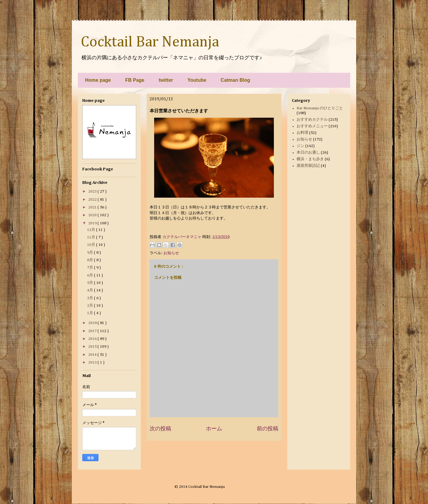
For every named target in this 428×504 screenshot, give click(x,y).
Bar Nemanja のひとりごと (320, 108)
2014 (93, 355)
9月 (91, 253)
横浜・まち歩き (310, 159)
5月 (91, 283)
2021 (93, 207)
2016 (93, 339)
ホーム (214, 429)
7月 (91, 268)
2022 (93, 200)
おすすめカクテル (312, 120)
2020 (93, 215)
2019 (93, 223)
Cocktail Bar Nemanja (150, 42)
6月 (91, 275)
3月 (91, 298)
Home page (98, 80)
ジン (300, 146)
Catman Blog (235, 80)
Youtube (197, 80)
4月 (91, 290)
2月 (91, 306)
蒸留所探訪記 (308, 166)
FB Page (135, 80)
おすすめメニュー (312, 126)
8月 (91, 260)
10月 (92, 245)
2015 (93, 347)
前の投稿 (268, 429)
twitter (166, 80)
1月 (91, 313)
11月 (92, 237)
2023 (93, 192)
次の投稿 (160, 429)
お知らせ (171, 253)
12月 (92, 230)
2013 (93, 363)
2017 (93, 331)
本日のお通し (308, 153)
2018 (93, 323)
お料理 (302, 133)
